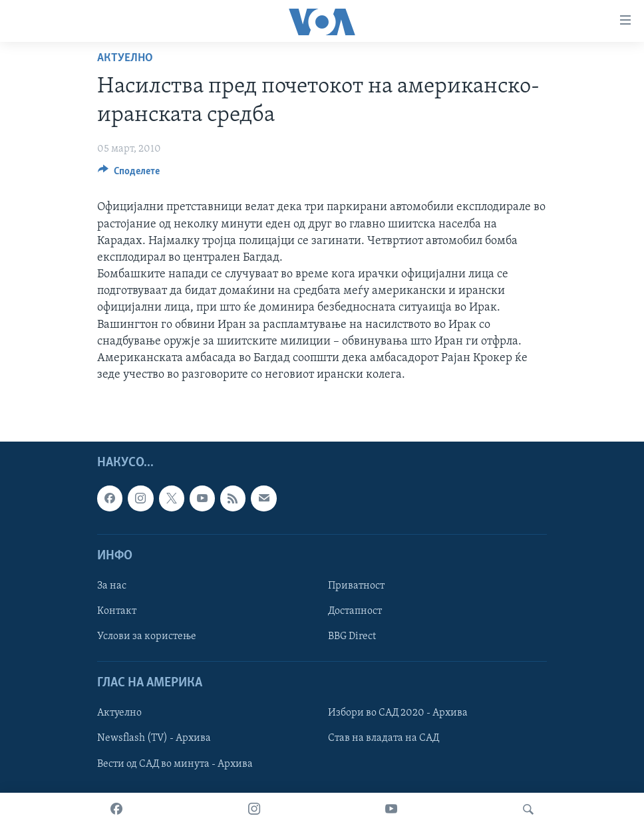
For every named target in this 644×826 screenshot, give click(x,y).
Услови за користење (147, 636)
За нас (112, 586)
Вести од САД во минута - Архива (175, 764)
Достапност (355, 611)
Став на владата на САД (384, 739)
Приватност (356, 586)
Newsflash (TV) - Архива (154, 739)
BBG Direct (352, 636)
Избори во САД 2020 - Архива (398, 714)
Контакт (117, 611)
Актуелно (125, 58)
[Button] (129, 174)
